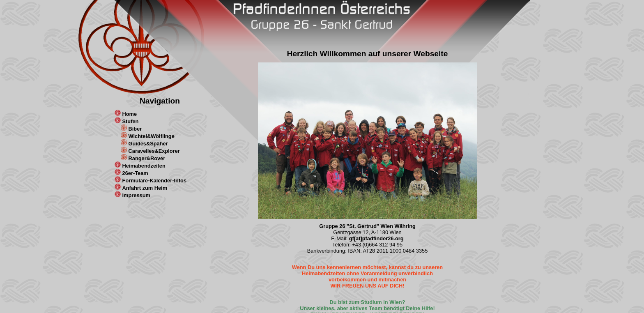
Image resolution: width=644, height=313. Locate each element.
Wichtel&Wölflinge (152, 136)
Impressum (136, 195)
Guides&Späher (148, 144)
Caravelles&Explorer (154, 151)
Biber (135, 129)
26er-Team (135, 173)
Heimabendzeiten (144, 166)
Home (130, 114)
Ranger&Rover (147, 158)
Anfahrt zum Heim (145, 188)
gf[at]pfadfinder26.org (376, 238)
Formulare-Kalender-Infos (154, 181)
